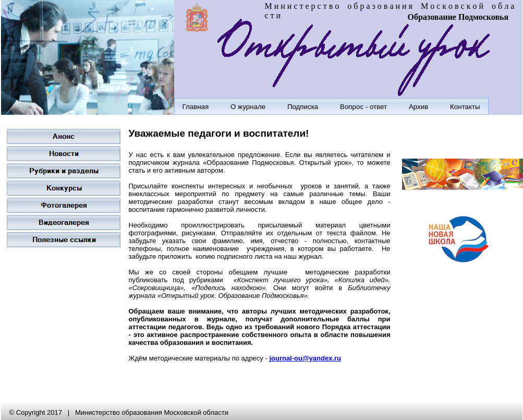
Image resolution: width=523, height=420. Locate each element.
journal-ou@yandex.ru (305, 358)
